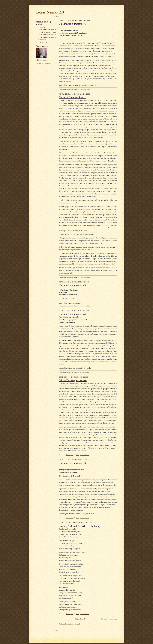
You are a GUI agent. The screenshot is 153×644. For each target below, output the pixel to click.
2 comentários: (85, 518)
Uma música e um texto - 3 (72, 463)
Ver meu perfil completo (43, 63)
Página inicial (80, 619)
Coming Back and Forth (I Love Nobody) (79, 526)
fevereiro (43, 42)
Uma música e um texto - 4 (48, 37)
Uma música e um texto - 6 (48, 30)
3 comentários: (85, 372)
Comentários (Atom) (73, 624)
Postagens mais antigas (109, 619)
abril (41, 27)
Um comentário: (85, 89)
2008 (40, 25)
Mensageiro (43, 60)
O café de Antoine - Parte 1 (48, 32)
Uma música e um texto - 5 (48, 34)
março (42, 40)
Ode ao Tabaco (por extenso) (73, 380)
